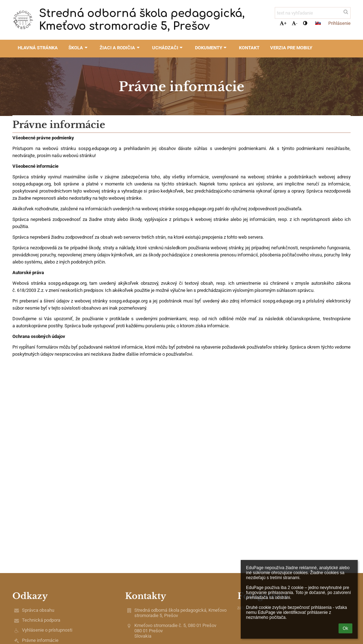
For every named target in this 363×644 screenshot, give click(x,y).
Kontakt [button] (249, 48)
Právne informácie (40, 640)
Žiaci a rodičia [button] (120, 48)
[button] (318, 23)
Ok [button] (345, 628)
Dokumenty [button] (212, 48)
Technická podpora (41, 620)
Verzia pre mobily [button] (291, 48)
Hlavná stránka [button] (38, 48)
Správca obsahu (38, 610)
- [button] (295, 23)
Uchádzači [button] (168, 48)
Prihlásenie (339, 23)
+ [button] (283, 23)
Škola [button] (79, 48)
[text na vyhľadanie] (313, 13)
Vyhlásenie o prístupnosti (47, 630)
